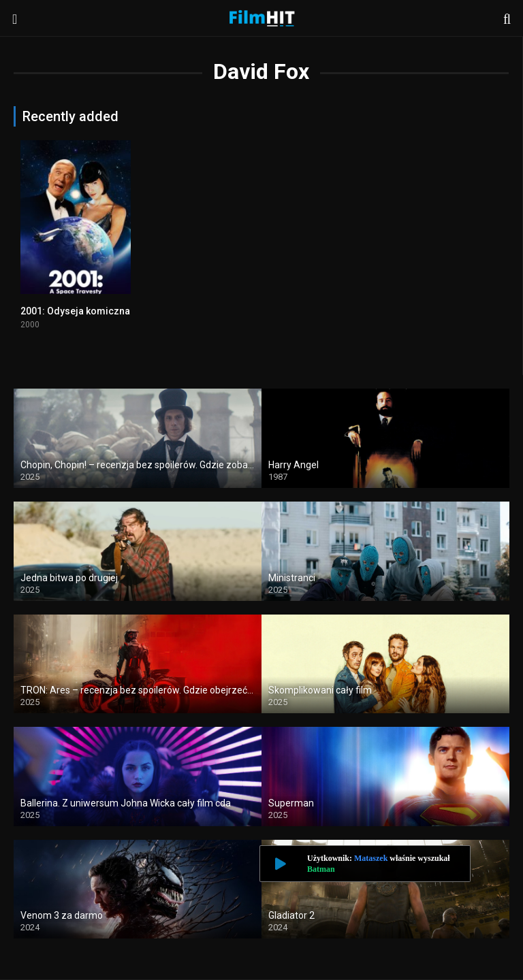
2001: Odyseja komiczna (75, 311)
